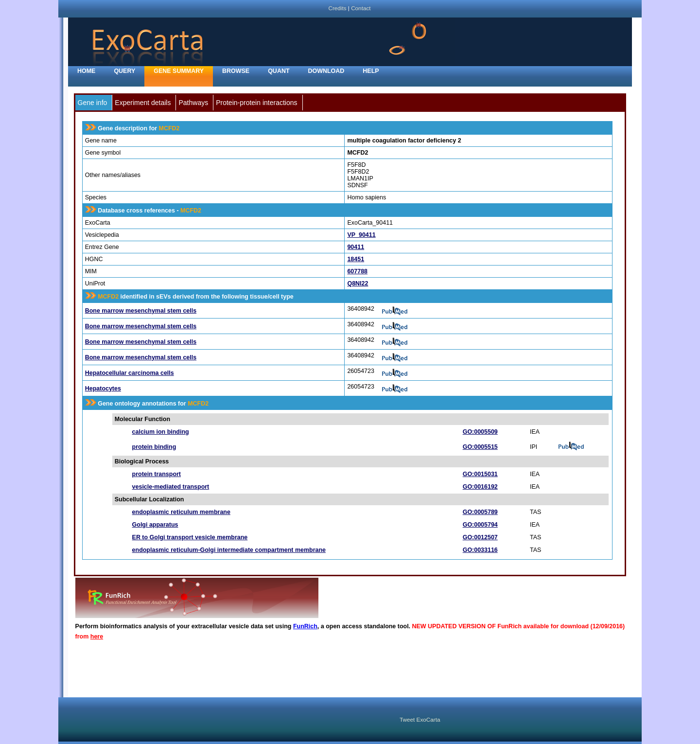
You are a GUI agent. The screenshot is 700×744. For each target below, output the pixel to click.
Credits (337, 8)
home (86, 71)
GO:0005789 (480, 512)
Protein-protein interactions (256, 103)
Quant (279, 71)
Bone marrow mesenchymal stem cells (141, 311)
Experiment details (143, 103)
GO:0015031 (480, 474)
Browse (236, 71)
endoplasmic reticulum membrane (181, 512)
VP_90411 (361, 235)
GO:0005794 (480, 525)
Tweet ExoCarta (420, 719)
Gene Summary (179, 71)
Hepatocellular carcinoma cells (130, 373)
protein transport (157, 474)
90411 (356, 247)
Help (371, 71)
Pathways (193, 103)
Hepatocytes (103, 389)
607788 (357, 271)
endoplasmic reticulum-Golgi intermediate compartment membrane (229, 550)
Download (326, 71)
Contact (361, 8)
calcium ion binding (161, 432)
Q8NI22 (358, 283)
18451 (356, 259)
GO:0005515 (480, 447)
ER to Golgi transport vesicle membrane (190, 537)
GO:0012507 (480, 537)
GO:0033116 (480, 550)
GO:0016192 (480, 487)
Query (124, 71)
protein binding (154, 447)
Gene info (93, 103)
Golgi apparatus (155, 525)
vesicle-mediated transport (171, 487)
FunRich (305, 626)
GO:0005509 (480, 432)
